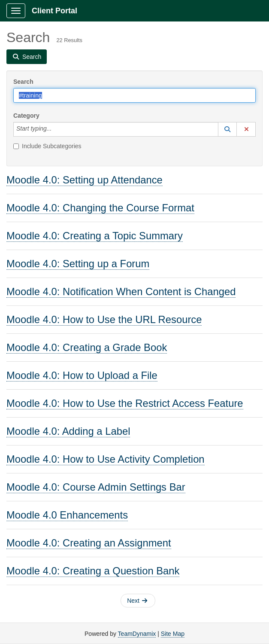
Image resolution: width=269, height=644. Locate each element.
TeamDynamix (137, 634)
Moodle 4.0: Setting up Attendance (85, 180)
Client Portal (54, 11)
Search (23, 82)
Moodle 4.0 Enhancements (67, 515)
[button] (227, 129)
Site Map (173, 634)
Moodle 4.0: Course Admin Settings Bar (96, 487)
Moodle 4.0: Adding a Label (68, 431)
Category (26, 116)
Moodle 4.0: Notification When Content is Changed (121, 291)
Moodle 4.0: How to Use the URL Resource (104, 319)
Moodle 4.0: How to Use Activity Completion (106, 459)
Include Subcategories (47, 146)
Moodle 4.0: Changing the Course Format (100, 208)
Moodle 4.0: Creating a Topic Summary (95, 236)
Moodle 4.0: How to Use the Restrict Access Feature (125, 403)
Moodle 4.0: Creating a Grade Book (87, 347)
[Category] (56, 129)
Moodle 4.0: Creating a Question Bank (93, 571)
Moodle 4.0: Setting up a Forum (78, 264)
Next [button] (137, 601)
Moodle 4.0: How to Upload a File (82, 375)
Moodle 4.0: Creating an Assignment (89, 543)
